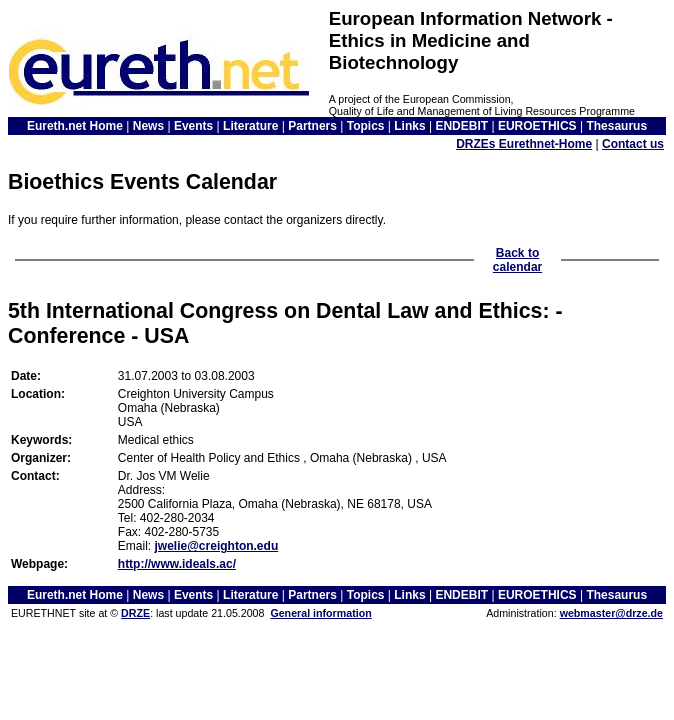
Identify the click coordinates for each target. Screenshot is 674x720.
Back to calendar (517, 260)
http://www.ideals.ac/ (177, 564)
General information (320, 613)
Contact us (633, 144)
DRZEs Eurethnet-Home (524, 144)
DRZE (135, 613)
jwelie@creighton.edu (216, 546)
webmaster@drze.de (611, 613)
